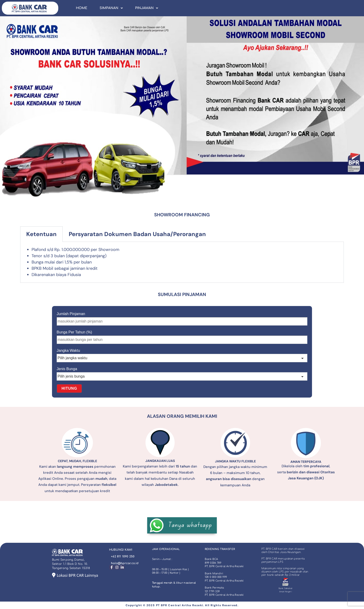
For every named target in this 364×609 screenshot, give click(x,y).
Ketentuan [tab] (41, 234)
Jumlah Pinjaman (71, 314)
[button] (111, 8)
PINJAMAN (147, 8)
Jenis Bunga (67, 369)
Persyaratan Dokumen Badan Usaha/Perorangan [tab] (137, 234)
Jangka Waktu (68, 351)
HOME (82, 8)
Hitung (69, 388)
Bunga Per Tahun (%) (74, 332)
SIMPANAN (111, 8)
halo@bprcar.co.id (125, 563)
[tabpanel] (182, 262)
